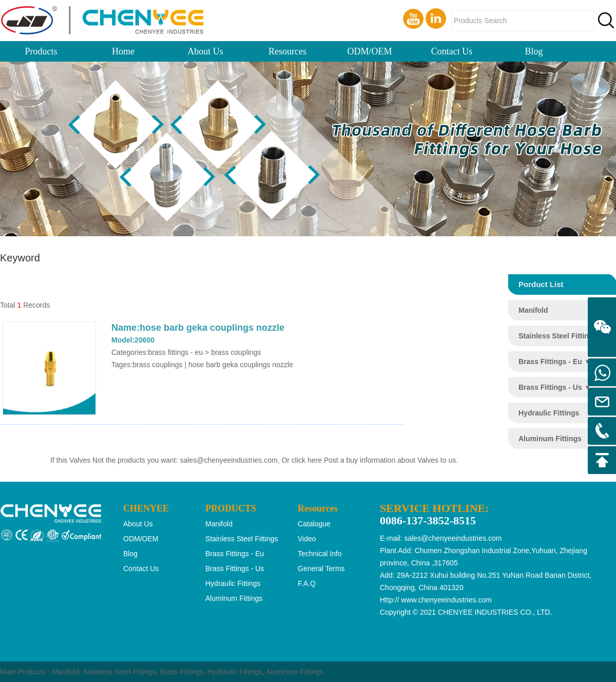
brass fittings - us (550, 387)
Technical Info (320, 554)
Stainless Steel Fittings (120, 672)
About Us (205, 51)
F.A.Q (307, 583)
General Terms (321, 569)
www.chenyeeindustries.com (446, 600)
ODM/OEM (369, 51)
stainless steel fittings (558, 336)
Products (41, 51)
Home (123, 51)
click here (307, 460)
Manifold (65, 672)
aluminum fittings (550, 439)
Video (307, 539)
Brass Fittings (181, 672)
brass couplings (157, 365)
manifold (533, 310)
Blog (534, 51)
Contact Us (452, 51)
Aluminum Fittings (294, 672)
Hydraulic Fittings (235, 672)
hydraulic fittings (549, 413)
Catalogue (314, 524)
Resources (287, 51)
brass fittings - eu (550, 362)
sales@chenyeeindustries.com (229, 460)
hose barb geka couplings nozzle (241, 365)
